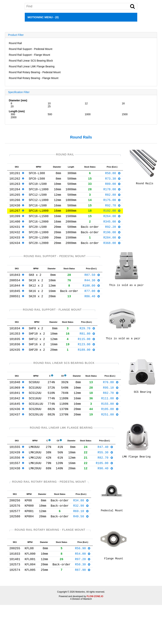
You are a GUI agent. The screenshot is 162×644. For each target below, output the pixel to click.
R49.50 (81, 551)
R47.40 (105, 475)
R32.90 (81, 539)
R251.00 (110, 441)
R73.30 (113, 181)
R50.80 (113, 175)
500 (50, 114)
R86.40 (92, 312)
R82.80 (113, 199)
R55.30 (105, 481)
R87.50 (92, 287)
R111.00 (110, 422)
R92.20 (113, 236)
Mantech (88, 638)
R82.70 (111, 416)
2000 (14, 117)
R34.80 (81, 533)
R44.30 (92, 294)
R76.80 (111, 404)
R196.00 (112, 242)
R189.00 (87, 370)
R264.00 (112, 223)
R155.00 (110, 428)
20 (12, 106)
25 (49, 106)
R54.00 (83, 590)
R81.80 (87, 351)
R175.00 (112, 205)
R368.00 (112, 254)
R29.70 (87, 345)
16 (123, 103)
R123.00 (87, 364)
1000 (88, 114)
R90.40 (105, 499)
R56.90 (83, 584)
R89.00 (113, 187)
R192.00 (112, 217)
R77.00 (92, 306)
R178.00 (112, 193)
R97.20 (83, 597)
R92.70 (113, 211)
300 (13, 114)
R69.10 (81, 545)
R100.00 (91, 300)
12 (86, 103)
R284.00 (112, 248)
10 (49, 103)
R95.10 (111, 410)
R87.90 (83, 609)
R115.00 (87, 358)
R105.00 (110, 434)
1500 (125, 114)
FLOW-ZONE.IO (95, 635)
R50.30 (83, 603)
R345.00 (112, 230)
